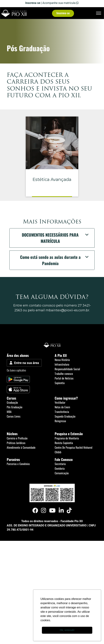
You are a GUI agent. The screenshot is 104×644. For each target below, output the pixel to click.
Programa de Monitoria (67, 438)
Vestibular (60, 402)
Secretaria (60, 464)
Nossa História (62, 360)
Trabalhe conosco (64, 374)
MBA (9, 412)
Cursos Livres (14, 416)
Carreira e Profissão (17, 438)
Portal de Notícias (64, 378)
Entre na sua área (24, 363)
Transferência (62, 412)
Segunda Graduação (65, 416)
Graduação (12, 402)
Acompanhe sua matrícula (61, 3)
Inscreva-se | (34, 3)
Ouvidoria (60, 468)
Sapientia (60, 383)
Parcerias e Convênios (18, 464)
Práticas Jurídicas (16, 443)
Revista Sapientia (64, 443)
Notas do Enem (62, 407)
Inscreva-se (63, 13)
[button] (52, 238)
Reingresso (60, 421)
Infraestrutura (62, 364)
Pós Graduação (15, 407)
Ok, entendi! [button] (67, 630)
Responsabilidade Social (67, 369)
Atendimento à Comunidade (21, 447)
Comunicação (62, 473)
